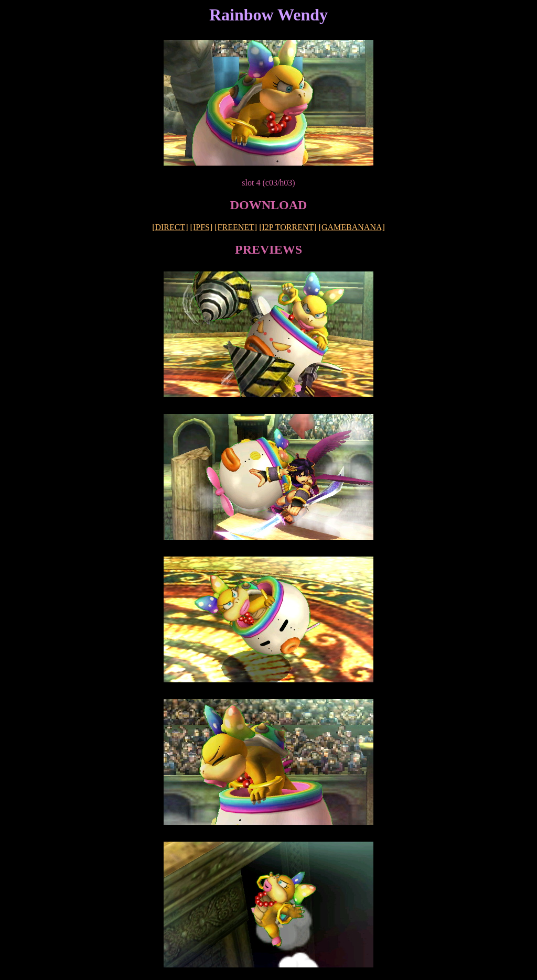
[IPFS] (202, 227)
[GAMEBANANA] (352, 227)
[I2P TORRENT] (288, 227)
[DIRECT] (170, 227)
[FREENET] (236, 227)
